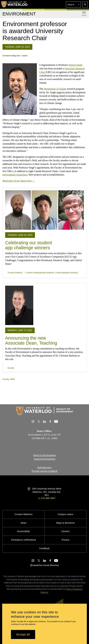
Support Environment (45, 459)
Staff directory (45, 467)
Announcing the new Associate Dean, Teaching (31, 341)
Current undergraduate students (40, 273)
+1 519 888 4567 (47, 498)
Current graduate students (67, 273)
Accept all (23, 634)
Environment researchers (15, 175)
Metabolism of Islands (55, 89)
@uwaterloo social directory (45, 565)
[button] (73, 5)
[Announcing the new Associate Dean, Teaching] (45, 305)
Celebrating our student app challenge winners (29, 245)
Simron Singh (75, 65)
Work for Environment (44, 455)
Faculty (11, 368)
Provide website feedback (45, 471)
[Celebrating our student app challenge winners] (45, 210)
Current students (15, 273)
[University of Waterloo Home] (15, 4)
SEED (12, 379)
